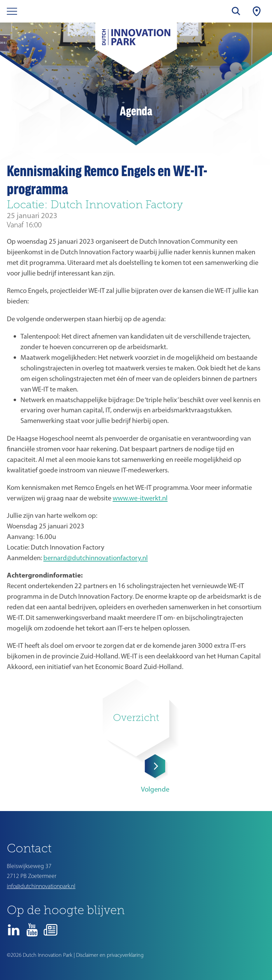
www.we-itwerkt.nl (140, 498)
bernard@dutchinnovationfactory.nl (96, 558)
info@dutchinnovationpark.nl (41, 886)
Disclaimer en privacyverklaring (110, 955)
